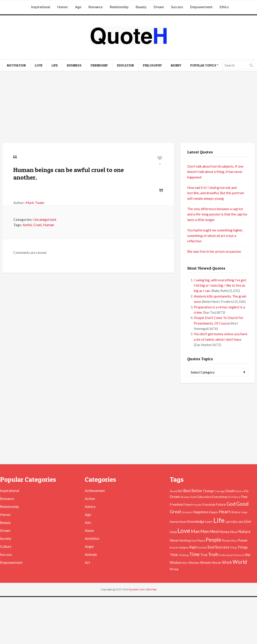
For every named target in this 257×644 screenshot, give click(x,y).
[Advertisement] (129, 108)
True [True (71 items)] (204, 555)
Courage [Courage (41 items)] (220, 491)
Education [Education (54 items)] (204, 497)
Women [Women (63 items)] (206, 562)
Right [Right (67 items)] (193, 547)
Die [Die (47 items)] (246, 491)
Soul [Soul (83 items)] (211, 547)
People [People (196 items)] (213, 540)
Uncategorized (45, 219)
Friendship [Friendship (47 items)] (209, 505)
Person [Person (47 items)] (226, 541)
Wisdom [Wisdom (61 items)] (176, 563)
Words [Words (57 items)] (217, 563)
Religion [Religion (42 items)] (184, 547)
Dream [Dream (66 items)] (175, 497)
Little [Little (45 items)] (241, 522)
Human (49, 225)
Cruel (37, 225)
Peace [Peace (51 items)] (201, 540)
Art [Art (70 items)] (180, 491)
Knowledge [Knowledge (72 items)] (196, 521)
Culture (6, 546)
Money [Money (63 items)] (224, 532)
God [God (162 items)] (231, 504)
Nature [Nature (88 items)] (244, 531)
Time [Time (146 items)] (194, 554)
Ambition (92, 538)
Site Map (151, 589)
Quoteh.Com (137, 589)
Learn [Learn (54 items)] (209, 522)
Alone (89, 530)
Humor (63, 7)
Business (74, 65)
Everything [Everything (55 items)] (219, 497)
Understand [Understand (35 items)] (226, 555)
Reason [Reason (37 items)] (174, 547)
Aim (88, 522)
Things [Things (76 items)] (243, 547)
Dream (159, 7)
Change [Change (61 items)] (209, 491)
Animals (91, 554)
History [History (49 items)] (236, 512)
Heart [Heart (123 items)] (224, 512)
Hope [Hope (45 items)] (244, 512)
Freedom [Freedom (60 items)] (176, 504)
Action (90, 498)
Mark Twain (35, 203)
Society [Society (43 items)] (202, 547)
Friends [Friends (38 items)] (197, 505)
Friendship (99, 65)
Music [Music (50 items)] (234, 532)
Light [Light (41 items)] (228, 522)
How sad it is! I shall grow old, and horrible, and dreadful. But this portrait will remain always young (216, 193)
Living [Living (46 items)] (173, 532)
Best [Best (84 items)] (187, 491)
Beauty (141, 7)
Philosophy (152, 65)
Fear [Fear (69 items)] (244, 497)
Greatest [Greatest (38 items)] (187, 512)
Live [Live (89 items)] (248, 521)
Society (6, 538)
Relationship (119, 7)
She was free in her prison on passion (214, 251)
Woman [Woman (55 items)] (194, 563)
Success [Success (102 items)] (222, 547)
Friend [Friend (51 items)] (188, 505)
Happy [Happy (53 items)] (214, 512)
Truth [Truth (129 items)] (213, 554)
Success (177, 7)
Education (125, 65)
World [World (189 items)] (240, 562)
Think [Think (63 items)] (174, 555)
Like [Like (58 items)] (234, 522)
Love (39, 65)
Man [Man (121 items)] (195, 531)
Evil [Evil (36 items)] (230, 497)
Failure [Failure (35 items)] (236, 497)
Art (87, 562)
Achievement (95, 490)
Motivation (16, 65)
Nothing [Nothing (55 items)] (185, 540)
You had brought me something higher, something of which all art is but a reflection (215, 236)
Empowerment (201, 7)
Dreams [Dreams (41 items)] (185, 497)
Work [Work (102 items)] (227, 562)
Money (176, 65)
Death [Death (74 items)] (230, 491)
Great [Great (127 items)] (175, 511)
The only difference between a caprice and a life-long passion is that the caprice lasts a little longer (217, 214)
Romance (95, 7)
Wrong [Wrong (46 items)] (174, 569)
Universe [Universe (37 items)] (239, 555)
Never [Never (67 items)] (174, 540)
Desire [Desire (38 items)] (239, 491)
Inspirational (41, 7)
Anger (90, 546)
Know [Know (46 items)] (183, 522)
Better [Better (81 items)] (197, 491)
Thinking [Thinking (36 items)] (183, 555)
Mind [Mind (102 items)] (214, 531)
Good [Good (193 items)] (242, 504)
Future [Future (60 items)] (221, 504)
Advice (90, 506)
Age (78, 7)
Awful (27, 225)
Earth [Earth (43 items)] (194, 497)
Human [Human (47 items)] (174, 522)
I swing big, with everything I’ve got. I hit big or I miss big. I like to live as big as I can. (220, 285)
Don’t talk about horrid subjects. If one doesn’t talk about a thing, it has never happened (215, 172)
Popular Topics (203, 65)
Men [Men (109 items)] (204, 531)
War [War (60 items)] (248, 555)
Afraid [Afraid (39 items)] (173, 491)
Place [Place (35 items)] (234, 541)
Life (55, 65)
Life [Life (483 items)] (219, 520)
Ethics (224, 7)
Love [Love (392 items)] (184, 531)
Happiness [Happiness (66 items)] (201, 512)
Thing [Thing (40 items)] (233, 547)
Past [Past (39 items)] (194, 541)
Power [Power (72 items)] (243, 540)
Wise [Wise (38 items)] (185, 563)
